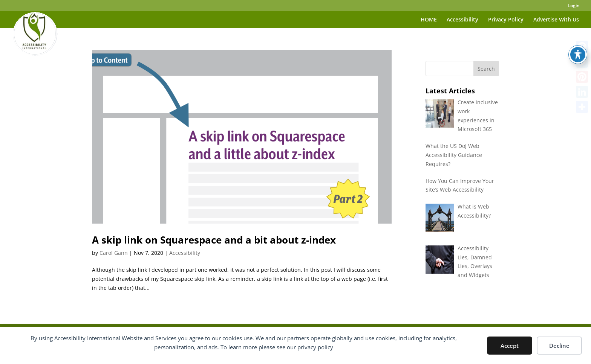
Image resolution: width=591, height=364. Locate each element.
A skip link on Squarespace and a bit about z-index (214, 240)
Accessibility (462, 20)
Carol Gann (114, 253)
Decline (559, 346)
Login (574, 6)
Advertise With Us (556, 20)
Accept (510, 346)
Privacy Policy (506, 20)
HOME (429, 20)
